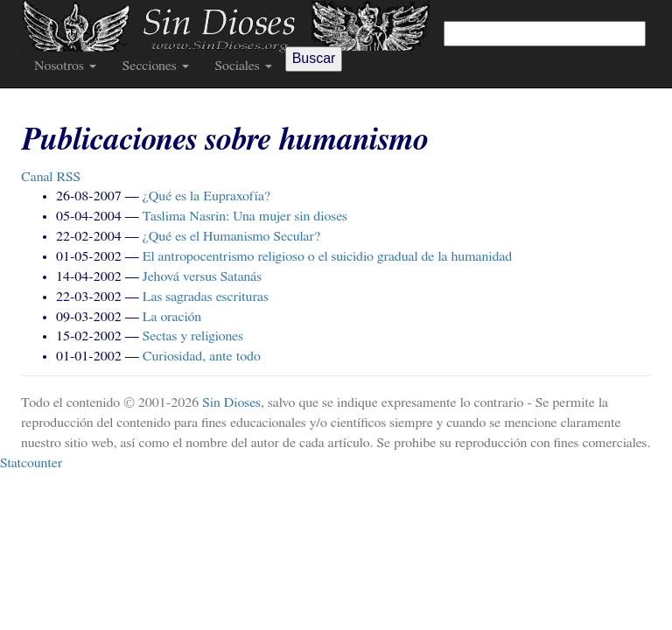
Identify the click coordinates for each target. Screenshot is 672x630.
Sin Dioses (231, 402)
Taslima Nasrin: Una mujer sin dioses (245, 216)
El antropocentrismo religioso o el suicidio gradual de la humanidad (328, 256)
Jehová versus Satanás (203, 276)
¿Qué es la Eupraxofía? (206, 196)
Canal (51, 177)
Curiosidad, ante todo (202, 356)
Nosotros (65, 66)
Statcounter (31, 463)
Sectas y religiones (193, 336)
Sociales (244, 66)
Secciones (156, 66)
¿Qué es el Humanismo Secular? (232, 236)
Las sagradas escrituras (206, 297)
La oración (172, 317)
